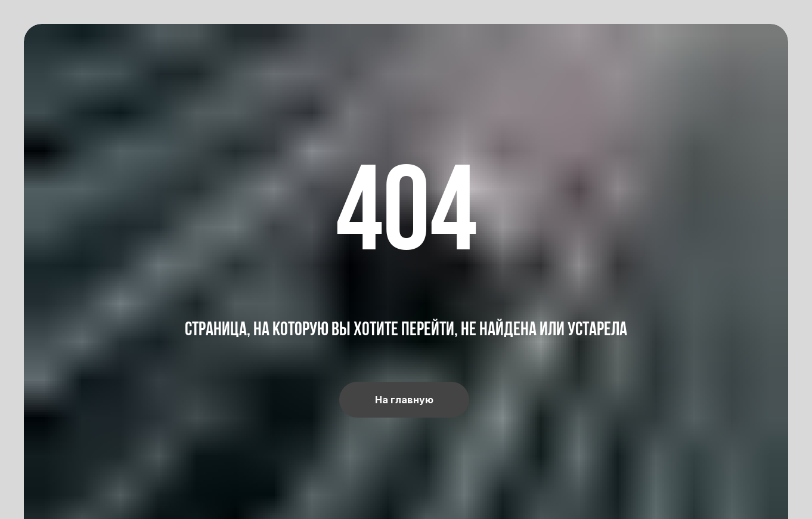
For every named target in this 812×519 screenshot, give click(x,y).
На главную (404, 400)
